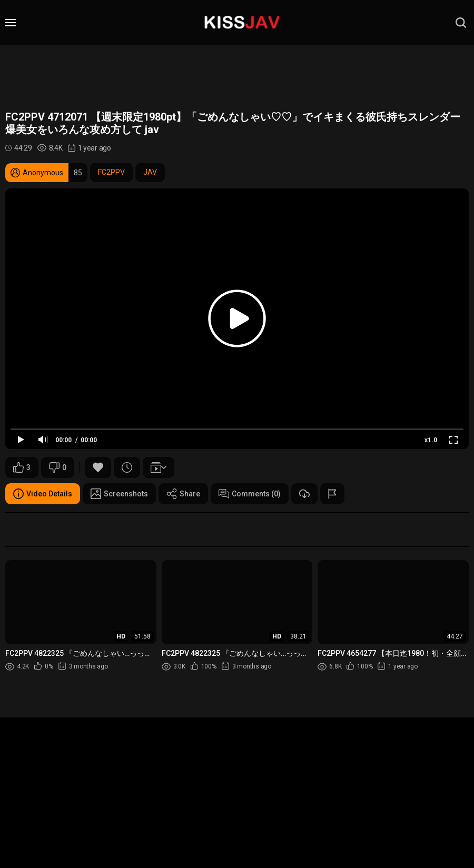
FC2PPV (111, 172)
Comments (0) (250, 494)
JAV (150, 172)
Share (183, 494)
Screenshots (119, 494)
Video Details (43, 494)
